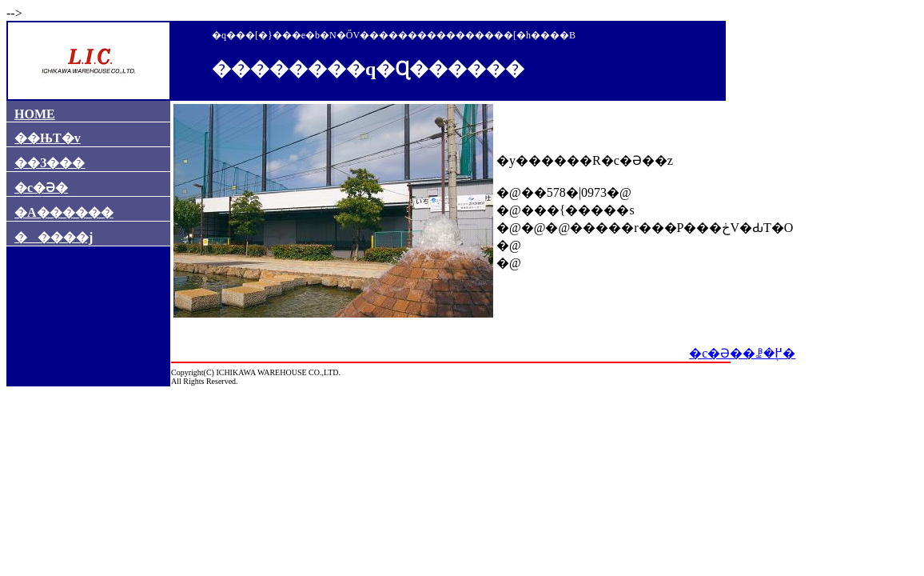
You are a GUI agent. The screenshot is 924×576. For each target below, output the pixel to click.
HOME (35, 114)
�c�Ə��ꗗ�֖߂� (742, 353)
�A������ (64, 212)
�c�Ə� (41, 188)
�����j (54, 237)
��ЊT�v (48, 138)
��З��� (50, 163)
